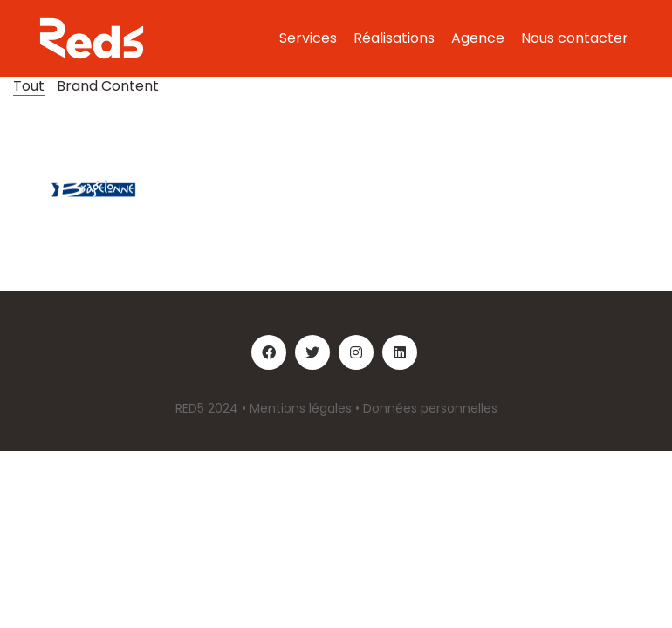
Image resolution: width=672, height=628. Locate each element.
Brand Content (108, 86)
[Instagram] (356, 352)
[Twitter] (312, 352)
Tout (29, 86)
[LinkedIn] (400, 352)
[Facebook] (269, 352)
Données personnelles (430, 409)
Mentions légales (301, 409)
